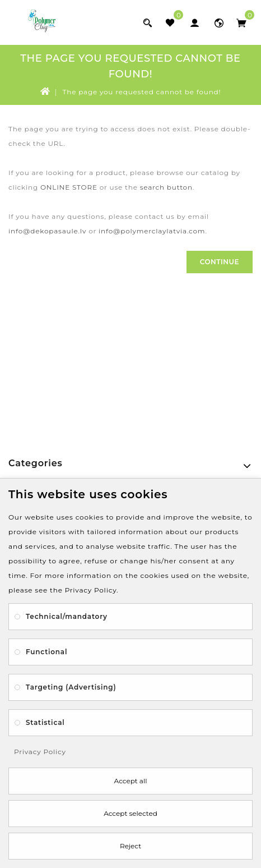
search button (166, 187)
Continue (220, 262)
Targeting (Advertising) (71, 687)
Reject (130, 846)
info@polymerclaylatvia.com (152, 231)
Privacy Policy (40, 752)
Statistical (45, 722)
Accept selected (130, 813)
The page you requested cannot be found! (142, 92)
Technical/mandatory (67, 616)
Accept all (131, 781)
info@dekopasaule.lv (47, 231)
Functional (46, 652)
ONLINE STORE (69, 187)
